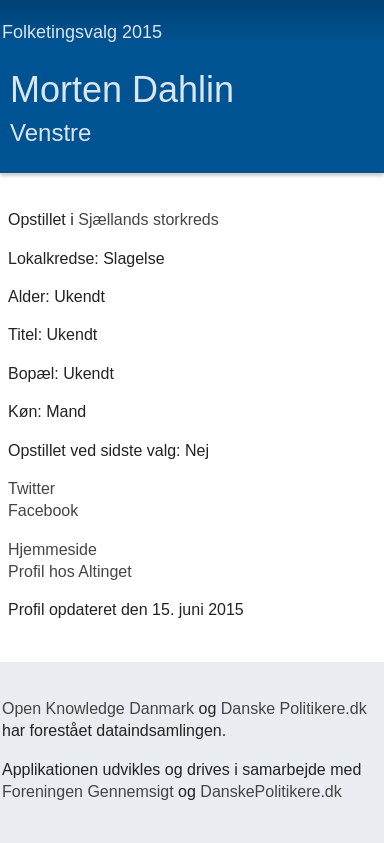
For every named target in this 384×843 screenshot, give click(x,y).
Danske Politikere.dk (294, 708)
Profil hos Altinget (70, 571)
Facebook (43, 510)
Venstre (50, 132)
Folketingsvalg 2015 (82, 32)
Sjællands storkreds (148, 219)
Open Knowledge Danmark (98, 708)
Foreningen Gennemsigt (88, 791)
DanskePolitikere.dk (270, 791)
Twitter (31, 488)
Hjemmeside (52, 549)
